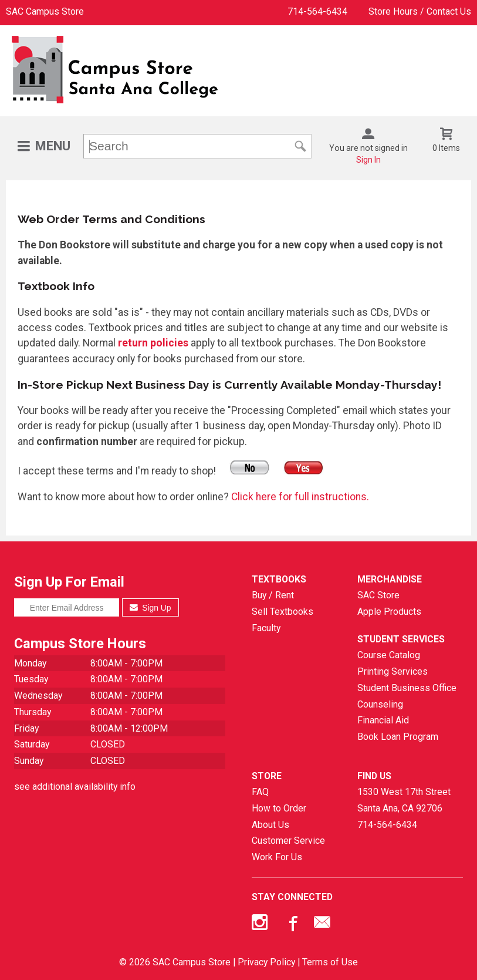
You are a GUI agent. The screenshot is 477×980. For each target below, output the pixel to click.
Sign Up (150, 608)
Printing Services (393, 671)
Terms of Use (330, 962)
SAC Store (378, 595)
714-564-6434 (317, 11)
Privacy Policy (266, 962)
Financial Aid (383, 720)
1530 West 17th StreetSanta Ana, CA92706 (404, 800)
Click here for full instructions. (300, 497)
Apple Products (389, 612)
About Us (270, 825)
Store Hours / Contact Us (420, 11)
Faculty (266, 628)
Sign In (368, 160)
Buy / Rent (273, 595)
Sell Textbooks (283, 612)
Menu (53, 146)
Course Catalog (389, 655)
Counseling (380, 704)
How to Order (279, 808)
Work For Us (277, 857)
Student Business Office (407, 688)
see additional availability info (75, 787)
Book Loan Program (398, 737)
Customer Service (288, 841)
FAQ (260, 792)
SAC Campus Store (45, 11)
